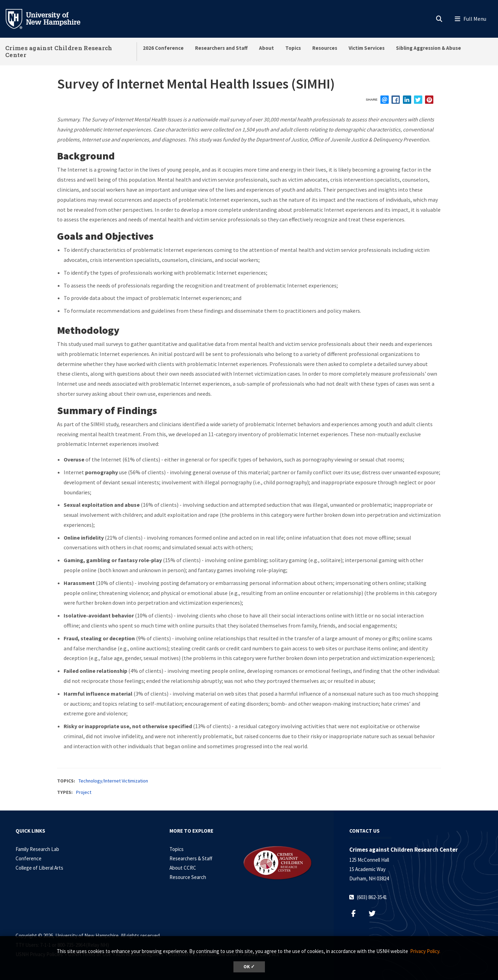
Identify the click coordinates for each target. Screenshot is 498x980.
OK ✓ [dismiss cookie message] (249, 967)
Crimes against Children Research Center (59, 51)
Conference (29, 858)
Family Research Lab (37, 849)
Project (84, 792)
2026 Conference (163, 48)
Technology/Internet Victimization (113, 781)
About (266, 48)
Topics (293, 48)
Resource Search (188, 877)
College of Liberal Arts (39, 868)
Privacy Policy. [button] (425, 951)
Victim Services (367, 48)
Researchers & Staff (191, 858)
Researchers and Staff (221, 48)
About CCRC (183, 868)
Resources (325, 48)
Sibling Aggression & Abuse (428, 48)
